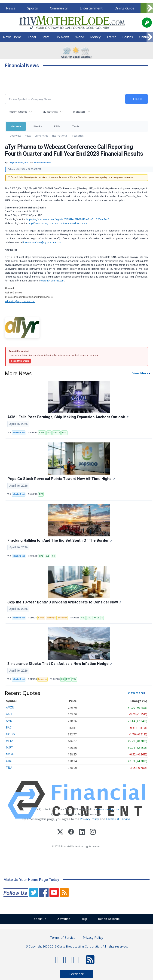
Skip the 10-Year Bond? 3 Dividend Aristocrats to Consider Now (64, 602)
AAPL (9, 714)
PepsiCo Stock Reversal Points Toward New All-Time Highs (61, 479)
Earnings (51, 618)
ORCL (10, 761)
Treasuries (77, 136)
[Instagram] (93, 832)
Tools (76, 126)
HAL (41, 556)
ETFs (57, 126)
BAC (9, 727)
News (11, 8)
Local (32, 37)
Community (59, 8)
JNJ (89, 618)
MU (49, 433)
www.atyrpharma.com (52, 281)
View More (140, 373)
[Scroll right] (150, 8)
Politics (128, 37)
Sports (33, 8)
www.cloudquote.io (109, 809)
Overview (15, 136)
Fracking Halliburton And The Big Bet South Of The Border (60, 540)
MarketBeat (19, 433)
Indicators (79, 112)
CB (62, 679)
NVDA (10, 754)
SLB (47, 556)
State (46, 37)
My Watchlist (50, 112)
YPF (54, 556)
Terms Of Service (118, 819)
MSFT (9, 747)
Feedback (76, 974)
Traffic (111, 37)
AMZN (10, 707)
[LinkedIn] (82, 832)
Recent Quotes (18, 112)
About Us (37, 919)
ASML (42, 433)
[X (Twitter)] (60, 832)
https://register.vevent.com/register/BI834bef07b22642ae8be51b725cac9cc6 (68, 219)
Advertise (63, 919)
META (10, 741)
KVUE (96, 618)
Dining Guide (125, 8)
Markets (16, 126)
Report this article (20, 361)
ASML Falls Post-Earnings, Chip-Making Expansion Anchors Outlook (68, 417)
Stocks (38, 126)
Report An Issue (111, 919)
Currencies (41, 136)
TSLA (9, 768)
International (60, 136)
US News (63, 37)
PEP (41, 494)
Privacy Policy (89, 819)
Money (95, 37)
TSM (64, 433)
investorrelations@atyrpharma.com (42, 242)
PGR (68, 679)
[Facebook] (71, 832)
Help (85, 919)
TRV (74, 679)
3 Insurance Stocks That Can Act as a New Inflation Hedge (60, 664)
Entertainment (91, 8)
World (80, 37)
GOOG (10, 734)
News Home (12, 37)
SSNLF (57, 433)
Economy (62, 618)
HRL (83, 618)
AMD (9, 721)
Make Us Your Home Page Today (31, 880)
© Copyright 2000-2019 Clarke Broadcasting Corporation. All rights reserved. (77, 946)
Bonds (41, 618)
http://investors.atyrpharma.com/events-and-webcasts (58, 223)
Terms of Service (63, 938)
